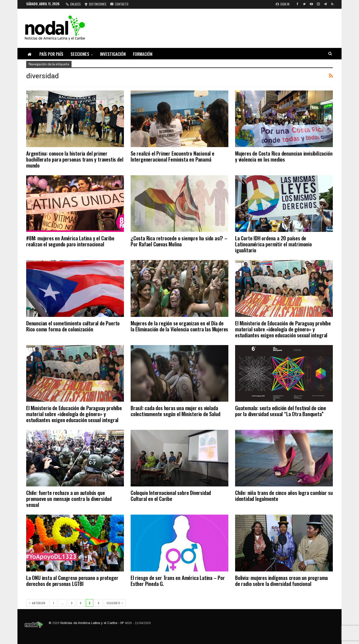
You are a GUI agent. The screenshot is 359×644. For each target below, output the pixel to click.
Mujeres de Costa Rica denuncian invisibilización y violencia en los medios (284, 156)
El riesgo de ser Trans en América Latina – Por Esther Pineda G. (178, 581)
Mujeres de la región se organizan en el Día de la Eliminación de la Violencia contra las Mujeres (179, 326)
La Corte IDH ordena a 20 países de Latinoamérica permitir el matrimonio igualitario (273, 244)
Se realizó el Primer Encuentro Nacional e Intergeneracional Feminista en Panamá (173, 156)
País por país (51, 54)
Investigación (113, 54)
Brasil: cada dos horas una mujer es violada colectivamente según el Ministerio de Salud (175, 411)
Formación (143, 54)
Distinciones (95, 4)
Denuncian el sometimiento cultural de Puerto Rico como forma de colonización (73, 326)
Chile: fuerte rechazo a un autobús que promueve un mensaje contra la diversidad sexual (69, 499)
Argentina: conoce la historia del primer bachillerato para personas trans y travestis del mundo (75, 159)
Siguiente (115, 603)
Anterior (37, 603)
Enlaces (73, 4)
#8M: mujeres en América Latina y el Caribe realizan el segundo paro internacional (70, 241)
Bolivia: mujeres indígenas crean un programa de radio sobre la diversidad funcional (281, 581)
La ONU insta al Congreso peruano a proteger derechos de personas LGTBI (72, 581)
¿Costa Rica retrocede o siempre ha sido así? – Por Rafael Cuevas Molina (179, 241)
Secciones (80, 54)
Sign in (283, 4)
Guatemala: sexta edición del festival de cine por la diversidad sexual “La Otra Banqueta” (281, 411)
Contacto (119, 4)
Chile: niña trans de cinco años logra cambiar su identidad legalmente (284, 496)
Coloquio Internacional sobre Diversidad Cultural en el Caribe (171, 496)
